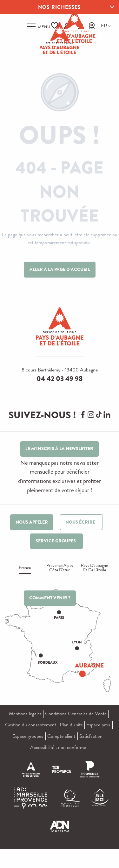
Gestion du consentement (31, 725)
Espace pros (98, 725)
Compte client (61, 736)
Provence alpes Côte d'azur (60, 568)
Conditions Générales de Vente (76, 714)
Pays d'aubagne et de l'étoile (94, 568)
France (25, 568)
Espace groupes (28, 736)
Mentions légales (25, 714)
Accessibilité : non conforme (58, 747)
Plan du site (71, 725)
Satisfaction (91, 736)
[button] (104, 26)
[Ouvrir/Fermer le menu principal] (39, 26)
